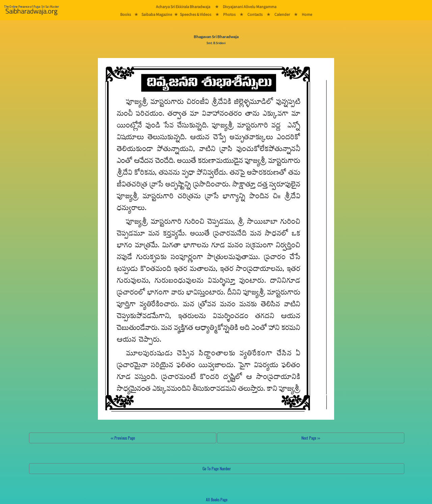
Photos (229, 14)
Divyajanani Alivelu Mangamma (250, 7)
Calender (282, 14)
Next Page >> (311, 438)
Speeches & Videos (196, 14)
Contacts (255, 14)
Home (307, 14)
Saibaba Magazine (157, 14)
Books (126, 14)
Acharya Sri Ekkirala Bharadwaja (183, 7)
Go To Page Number (217, 468)
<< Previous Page (123, 438)
